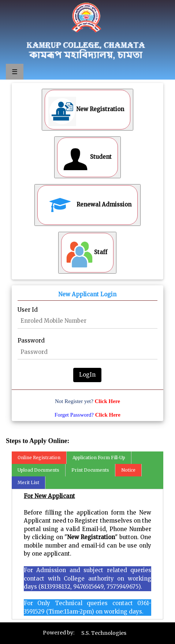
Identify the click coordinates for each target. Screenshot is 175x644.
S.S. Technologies (104, 633)
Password (31, 341)
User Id (28, 310)
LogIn (87, 375)
